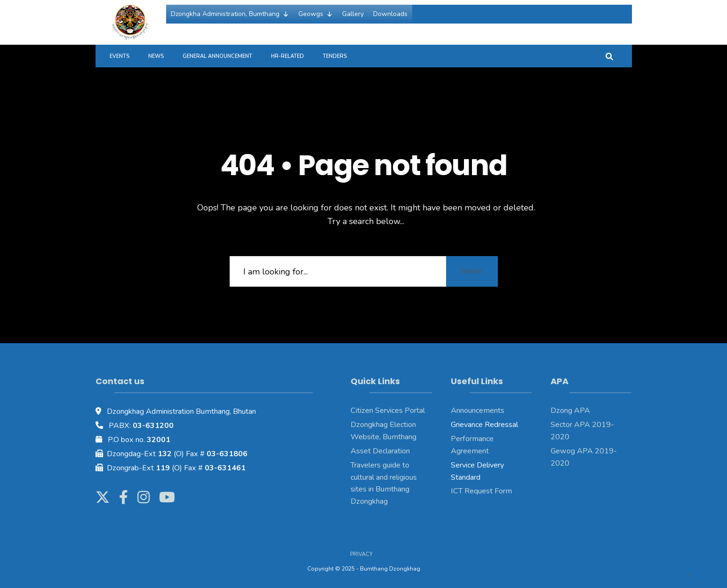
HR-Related (288, 56)
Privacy (361, 554)
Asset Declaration (380, 451)
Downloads (390, 14)
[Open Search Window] (609, 56)
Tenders (335, 56)
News (156, 56)
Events (120, 56)
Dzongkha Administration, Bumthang (230, 14)
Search (472, 271)
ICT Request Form (481, 491)
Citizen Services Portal (388, 411)
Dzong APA (570, 411)
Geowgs (316, 14)
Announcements (478, 411)
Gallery (353, 14)
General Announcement (217, 56)
